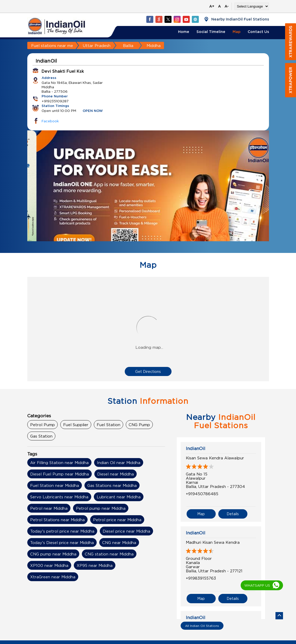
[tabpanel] (148, 196)
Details (233, 513)
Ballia (128, 45)
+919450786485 (202, 494)
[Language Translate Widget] (252, 6)
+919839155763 (201, 577)
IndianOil (196, 448)
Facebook (50, 121)
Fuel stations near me (52, 45)
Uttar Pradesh (97, 45)
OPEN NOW (93, 111)
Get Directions (148, 371)
